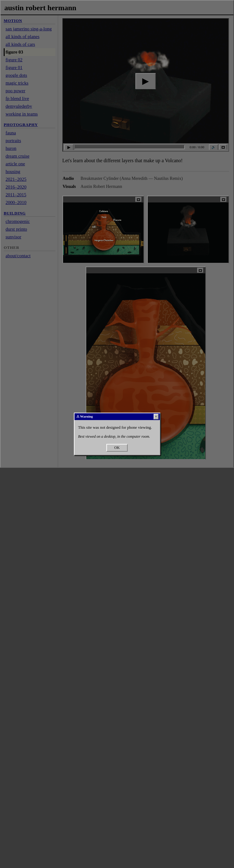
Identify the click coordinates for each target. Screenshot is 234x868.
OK (117, 448)
